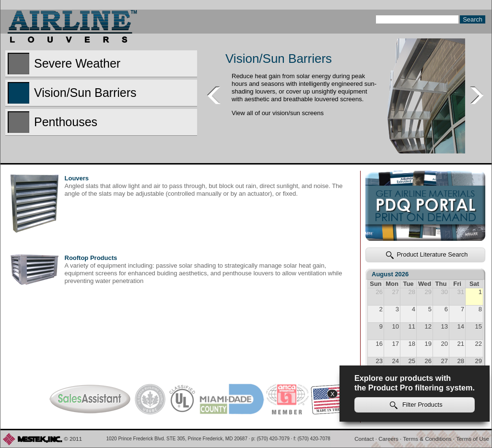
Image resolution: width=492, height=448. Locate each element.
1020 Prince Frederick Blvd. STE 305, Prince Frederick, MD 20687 (177, 439)
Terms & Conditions (427, 439)
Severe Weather (64, 64)
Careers (388, 439)
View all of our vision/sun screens (278, 113)
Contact (364, 439)
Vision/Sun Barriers (72, 93)
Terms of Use (473, 439)
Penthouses (53, 122)
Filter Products (416, 405)
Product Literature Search (427, 255)
